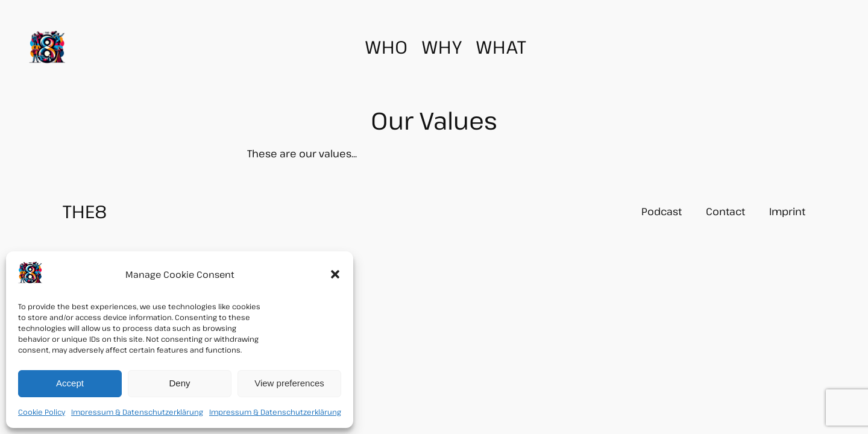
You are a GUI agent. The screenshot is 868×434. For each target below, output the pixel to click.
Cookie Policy (42, 412)
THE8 (85, 211)
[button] (335, 274)
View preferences (289, 383)
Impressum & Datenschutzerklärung (137, 412)
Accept (70, 383)
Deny (179, 383)
